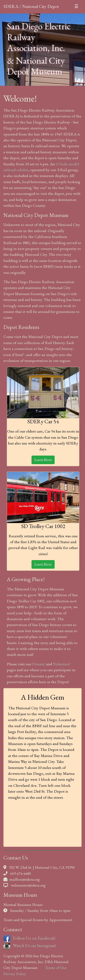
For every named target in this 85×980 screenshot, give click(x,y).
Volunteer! (62, 664)
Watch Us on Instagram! (30, 945)
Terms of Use (56, 967)
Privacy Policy (15, 974)
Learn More (43, 460)
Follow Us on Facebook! (29, 938)
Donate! (39, 664)
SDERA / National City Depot (31, 6)
